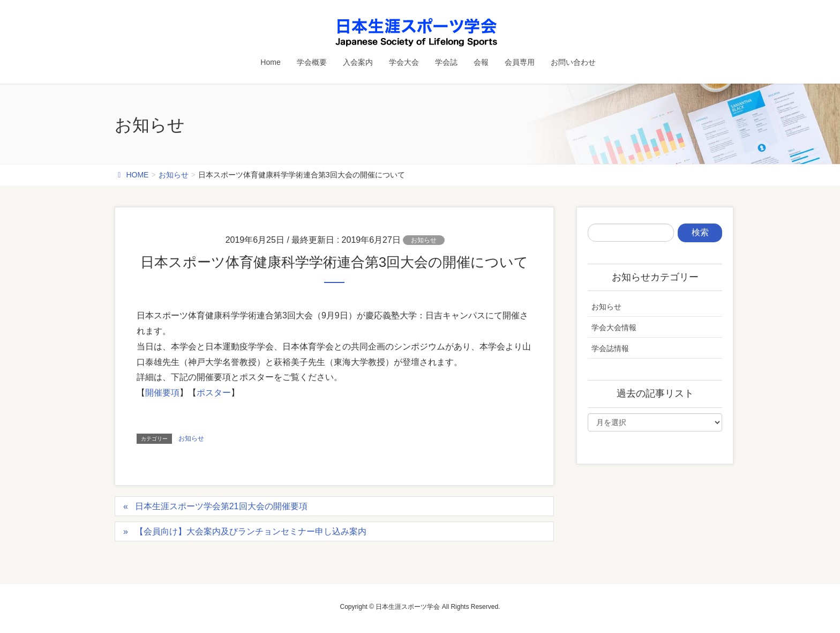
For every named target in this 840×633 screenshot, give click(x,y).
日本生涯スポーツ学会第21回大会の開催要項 (221, 506)
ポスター (214, 393)
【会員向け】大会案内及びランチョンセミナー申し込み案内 (251, 531)
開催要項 (162, 393)
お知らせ (424, 240)
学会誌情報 (610, 348)
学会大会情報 (614, 327)
